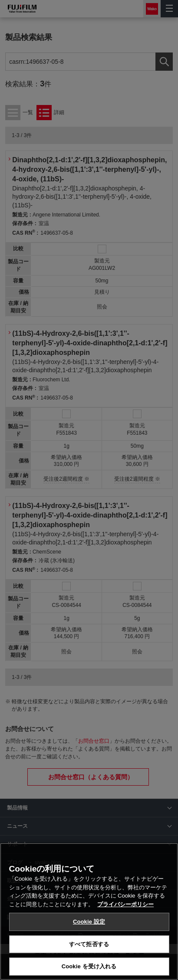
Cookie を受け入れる (89, 966)
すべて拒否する (89, 944)
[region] (89, 911)
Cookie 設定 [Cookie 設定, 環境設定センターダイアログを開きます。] (89, 922)
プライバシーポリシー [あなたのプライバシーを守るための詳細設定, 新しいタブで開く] (125, 904)
